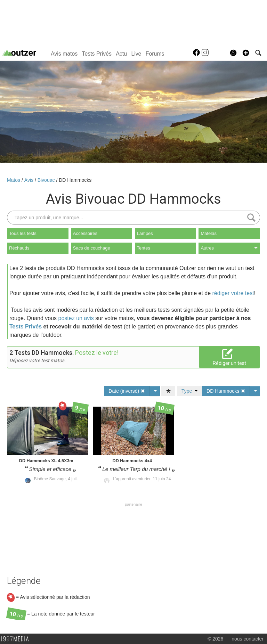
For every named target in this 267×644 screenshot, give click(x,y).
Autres (229, 248)
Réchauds (19, 248)
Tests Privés (97, 54)
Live (136, 54)
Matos (14, 180)
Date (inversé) (127, 391)
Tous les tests (23, 233)
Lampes (145, 233)
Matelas (209, 233)
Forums (155, 54)
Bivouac (47, 180)
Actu (121, 54)
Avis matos (64, 54)
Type (189, 391)
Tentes (144, 248)
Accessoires (85, 233)
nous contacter (248, 639)
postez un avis (76, 318)
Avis (30, 180)
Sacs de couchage (92, 248)
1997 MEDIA (17, 639)
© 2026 (215, 639)
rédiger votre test (233, 293)
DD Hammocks (75, 180)
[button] (246, 53)
